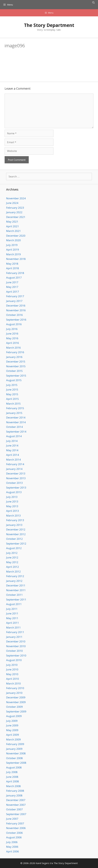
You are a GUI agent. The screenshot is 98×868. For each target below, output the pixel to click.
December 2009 (16, 697)
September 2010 (16, 655)
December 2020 (16, 236)
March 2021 (13, 231)
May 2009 (12, 730)
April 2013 (13, 511)
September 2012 (16, 544)
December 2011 (16, 585)
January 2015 (14, 413)
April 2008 (13, 781)
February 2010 (15, 688)
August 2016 (14, 324)
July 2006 (12, 842)
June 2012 (12, 557)
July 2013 (12, 497)
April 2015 (13, 399)
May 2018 (12, 264)
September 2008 (16, 763)
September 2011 (16, 599)
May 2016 (12, 338)
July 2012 (12, 553)
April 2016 (13, 343)
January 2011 (14, 637)
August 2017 (14, 278)
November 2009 (16, 702)
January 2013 (14, 525)
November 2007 (16, 805)
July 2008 (12, 772)
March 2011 (13, 627)
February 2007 (15, 823)
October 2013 (14, 483)
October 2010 (14, 651)
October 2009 (14, 707)
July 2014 (12, 441)
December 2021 (16, 217)
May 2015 (12, 394)
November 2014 (16, 422)
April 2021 (13, 226)
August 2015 (14, 380)
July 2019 (12, 245)
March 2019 (13, 254)
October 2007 (14, 809)
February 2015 (15, 408)
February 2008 (15, 791)
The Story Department (49, 25)
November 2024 (16, 198)
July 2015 (12, 385)
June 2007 (12, 819)
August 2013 (14, 492)
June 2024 (12, 203)
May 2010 (12, 674)
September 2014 (16, 432)
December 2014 (16, 417)
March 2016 (13, 348)
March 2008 (13, 786)
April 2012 (13, 567)
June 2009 (12, 725)
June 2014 (12, 445)
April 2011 (13, 623)
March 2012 (13, 572)
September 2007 (16, 814)
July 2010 (12, 665)
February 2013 (15, 520)
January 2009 (14, 749)
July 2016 (12, 329)
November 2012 (16, 534)
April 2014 (13, 455)
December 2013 (16, 473)
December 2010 (16, 641)
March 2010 (13, 683)
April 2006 (13, 851)
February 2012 (15, 576)
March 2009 (13, 739)
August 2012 (14, 548)
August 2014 (14, 436)
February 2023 (15, 208)
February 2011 (15, 632)
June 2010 (12, 669)
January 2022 (14, 212)
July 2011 (12, 609)
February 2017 (15, 296)
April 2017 (13, 292)
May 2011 (12, 618)
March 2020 (13, 240)
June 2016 (12, 334)
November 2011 (16, 590)
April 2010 (13, 679)
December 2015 (16, 362)
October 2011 (14, 595)
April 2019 (13, 250)
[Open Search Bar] (93, 2)
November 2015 (16, 366)
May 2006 (12, 847)
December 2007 (16, 800)
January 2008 (14, 795)
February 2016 (15, 352)
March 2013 (13, 516)
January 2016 (14, 357)
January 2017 (14, 301)
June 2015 (12, 389)
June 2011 (12, 613)
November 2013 (16, 478)
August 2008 (14, 767)
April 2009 (13, 735)
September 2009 (16, 711)
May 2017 (12, 287)
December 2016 (16, 306)
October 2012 (14, 539)
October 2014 (14, 427)
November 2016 (16, 310)
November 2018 (16, 259)
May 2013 (12, 506)
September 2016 (16, 320)
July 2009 (12, 721)
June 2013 (12, 501)
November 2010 (16, 646)
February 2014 (15, 464)
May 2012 (12, 562)
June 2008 (12, 777)
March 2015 (13, 404)
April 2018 (13, 268)
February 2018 (15, 273)
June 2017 (12, 282)
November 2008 (16, 753)
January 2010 (14, 693)
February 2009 (15, 744)
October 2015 (14, 371)
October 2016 (14, 315)
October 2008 (14, 758)
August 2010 (14, 660)
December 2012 (16, 529)
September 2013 (16, 488)
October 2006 (14, 833)
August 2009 (14, 716)
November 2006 (16, 828)
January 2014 (14, 469)
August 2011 (14, 604)
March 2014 (13, 460)
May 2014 (12, 450)
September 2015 (16, 376)
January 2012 (14, 581)
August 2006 (14, 837)
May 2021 (12, 222)
